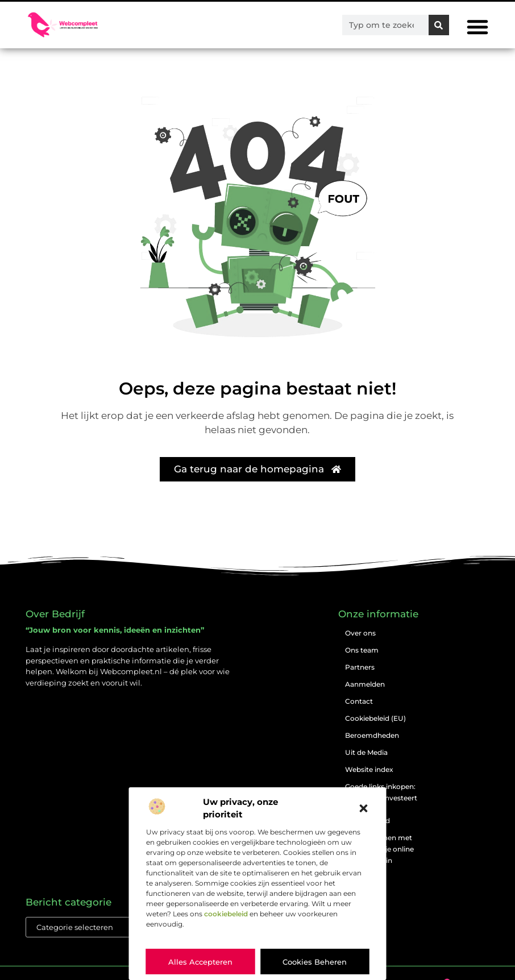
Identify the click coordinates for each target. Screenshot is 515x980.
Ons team (362, 650)
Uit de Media (366, 752)
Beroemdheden (372, 735)
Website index (369, 769)
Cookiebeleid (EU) (375, 718)
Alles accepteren (200, 962)
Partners (360, 667)
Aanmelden (365, 684)
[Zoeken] (439, 25)
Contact (359, 701)
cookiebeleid (226, 914)
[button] (364, 808)
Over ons (360, 633)
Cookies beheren (315, 962)
